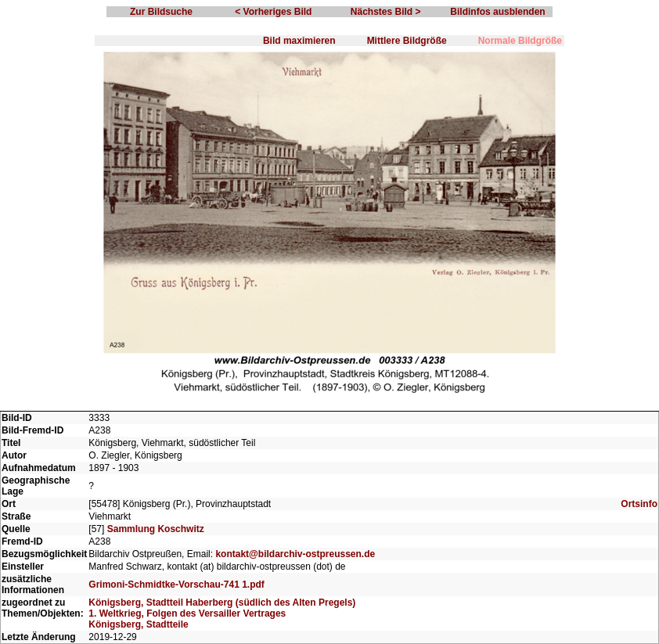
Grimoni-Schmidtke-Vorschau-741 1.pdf (176, 585)
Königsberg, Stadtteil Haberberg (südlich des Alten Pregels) (222, 603)
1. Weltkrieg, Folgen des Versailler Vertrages (187, 613)
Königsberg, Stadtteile (138, 624)
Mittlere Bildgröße (407, 41)
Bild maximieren (299, 41)
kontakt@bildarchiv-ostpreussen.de (295, 554)
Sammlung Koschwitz (156, 529)
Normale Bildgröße (520, 41)
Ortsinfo (639, 504)
